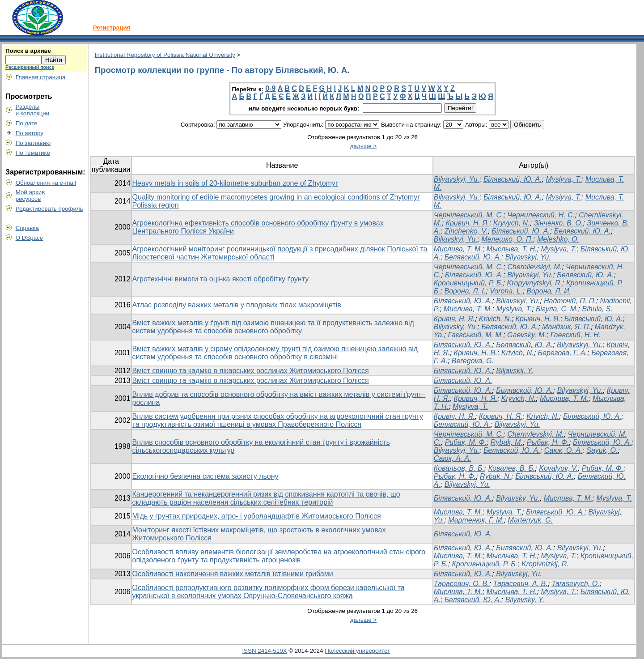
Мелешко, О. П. (507, 239)
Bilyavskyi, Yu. (528, 257)
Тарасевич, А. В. (521, 584)
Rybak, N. (496, 476)
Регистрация (112, 28)
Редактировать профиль (49, 209)
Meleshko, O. (558, 239)
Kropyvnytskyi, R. (534, 283)
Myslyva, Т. (558, 249)
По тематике (33, 153)
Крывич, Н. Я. (538, 319)
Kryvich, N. (519, 398)
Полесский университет (357, 651)
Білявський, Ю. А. (513, 179)
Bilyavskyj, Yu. (457, 179)
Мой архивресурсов (30, 196)
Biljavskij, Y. (515, 371)
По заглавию (33, 143)
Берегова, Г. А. (563, 353)
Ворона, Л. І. (465, 291)
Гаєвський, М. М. (476, 335)
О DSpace (30, 238)
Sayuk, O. (602, 450)
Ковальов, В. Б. (459, 468)
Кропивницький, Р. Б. (468, 283)
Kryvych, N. (512, 223)
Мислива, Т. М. (458, 249)
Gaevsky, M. (527, 335)
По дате (27, 123)
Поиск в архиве (28, 51)
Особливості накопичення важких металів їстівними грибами (233, 574)
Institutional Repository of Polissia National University (165, 55)
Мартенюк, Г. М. (476, 520)
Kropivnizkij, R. (545, 564)
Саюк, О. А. (563, 450)
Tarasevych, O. (576, 584)
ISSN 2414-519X (264, 651)
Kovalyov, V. (558, 468)
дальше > (364, 146)
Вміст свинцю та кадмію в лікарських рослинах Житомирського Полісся (251, 371)
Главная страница (41, 77)
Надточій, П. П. (570, 301)
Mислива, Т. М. (458, 512)
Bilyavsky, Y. (525, 600)
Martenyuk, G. (530, 520)
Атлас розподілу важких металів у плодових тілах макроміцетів (237, 305)
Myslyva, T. (563, 179)
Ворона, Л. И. (549, 291)
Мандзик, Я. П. (566, 327)
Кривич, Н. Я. (467, 223)
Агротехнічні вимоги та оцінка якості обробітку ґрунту (221, 279)
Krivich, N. (495, 319)
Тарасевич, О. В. (462, 584)
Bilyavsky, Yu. (456, 327)
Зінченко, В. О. (558, 223)
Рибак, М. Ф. (466, 442)
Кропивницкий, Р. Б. (485, 564)
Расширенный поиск (30, 67)
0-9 (270, 88)
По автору (30, 133)
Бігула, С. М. (557, 309)
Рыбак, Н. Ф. (548, 442)
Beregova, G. (473, 361)
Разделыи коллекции (33, 110)
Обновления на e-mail (46, 183)
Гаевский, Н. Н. (576, 335)
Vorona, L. (506, 291)
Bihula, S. (597, 309)
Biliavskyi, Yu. (456, 239)
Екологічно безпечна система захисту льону (205, 476)
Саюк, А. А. (453, 458)
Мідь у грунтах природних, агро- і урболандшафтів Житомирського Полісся (257, 516)
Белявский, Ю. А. (583, 231)
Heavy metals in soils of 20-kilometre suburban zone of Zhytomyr (235, 183)
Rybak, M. (507, 442)
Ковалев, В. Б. (512, 468)
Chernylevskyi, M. (535, 434)
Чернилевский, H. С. (541, 215)
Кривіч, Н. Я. (454, 319)
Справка (27, 228)
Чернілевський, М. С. (469, 215)
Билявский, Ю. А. (525, 390)
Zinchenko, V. (466, 231)
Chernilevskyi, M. (534, 267)
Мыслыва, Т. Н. (512, 249)
